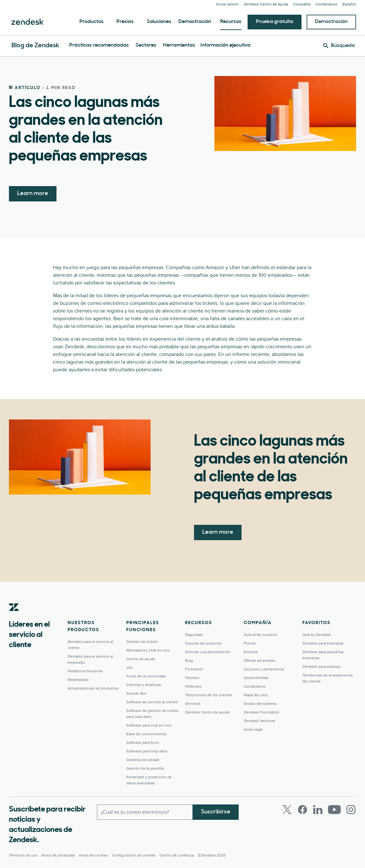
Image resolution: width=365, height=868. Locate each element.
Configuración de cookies (134, 855)
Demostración (195, 22)
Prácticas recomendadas (99, 45)
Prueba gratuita (275, 22)
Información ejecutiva (225, 45)
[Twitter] (287, 810)
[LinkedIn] (318, 810)
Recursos (231, 22)
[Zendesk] (14, 617)
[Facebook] (302, 810)
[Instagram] (351, 810)
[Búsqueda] (339, 46)
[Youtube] (334, 810)
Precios (125, 22)
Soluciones (159, 22)
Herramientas (179, 45)
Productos (92, 22)
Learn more (33, 194)
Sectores (146, 45)
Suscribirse (216, 812)
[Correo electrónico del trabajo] (145, 812)
